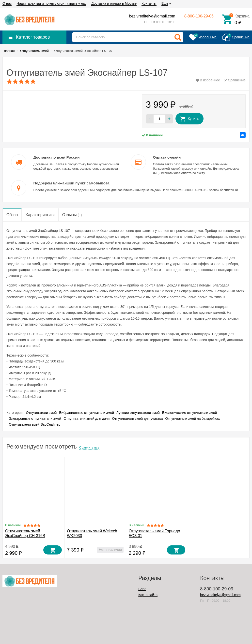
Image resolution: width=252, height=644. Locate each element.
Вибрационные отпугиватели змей (87, 413)
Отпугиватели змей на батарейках (193, 419)
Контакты (149, 3)
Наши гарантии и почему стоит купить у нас (51, 3)
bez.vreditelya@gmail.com (152, 16)
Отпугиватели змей (41, 413)
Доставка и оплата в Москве (114, 3)
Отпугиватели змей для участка (137, 419)
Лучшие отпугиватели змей (138, 413)
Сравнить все (89, 447)
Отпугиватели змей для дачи (87, 419)
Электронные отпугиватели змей (35, 419)
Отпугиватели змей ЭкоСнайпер (35, 424)
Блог (142, 589)
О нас (7, 3)
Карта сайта (148, 595)
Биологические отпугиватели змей (190, 413)
